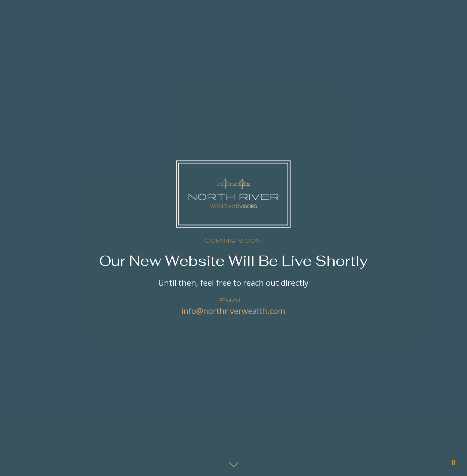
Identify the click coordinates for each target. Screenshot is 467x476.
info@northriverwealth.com (233, 311)
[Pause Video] (454, 463)
